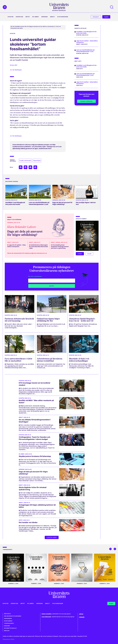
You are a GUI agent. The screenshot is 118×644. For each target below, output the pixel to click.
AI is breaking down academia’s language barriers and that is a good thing (60, 246)
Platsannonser (63, 17)
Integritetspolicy (10, 628)
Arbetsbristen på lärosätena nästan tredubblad (50, 360)
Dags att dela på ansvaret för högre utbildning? (62, 203)
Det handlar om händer (28, 522)
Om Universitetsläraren (13, 616)
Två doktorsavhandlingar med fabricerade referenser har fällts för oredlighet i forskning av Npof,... (81, 366)
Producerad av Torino (8, 639)
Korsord (7, 626)
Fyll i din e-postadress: (35, 276)
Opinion (58, 242)
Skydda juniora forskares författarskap (35, 456)
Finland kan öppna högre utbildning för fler (48, 320)
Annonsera (8, 619)
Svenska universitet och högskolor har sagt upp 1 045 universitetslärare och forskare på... (51, 366)
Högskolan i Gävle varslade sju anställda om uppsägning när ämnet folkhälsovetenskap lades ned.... (19, 366)
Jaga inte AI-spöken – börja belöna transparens (87, 42)
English (7, 631)
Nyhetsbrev (8, 621)
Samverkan (37, 160)
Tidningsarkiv (9, 623)
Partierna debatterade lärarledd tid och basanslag (19, 320)
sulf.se (81, 614)
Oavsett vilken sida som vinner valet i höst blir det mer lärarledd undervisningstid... (18, 326)
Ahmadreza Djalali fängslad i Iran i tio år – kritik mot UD (82, 320)
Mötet (28, 17)
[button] (21, 167)
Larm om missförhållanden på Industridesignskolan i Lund (39, 203)
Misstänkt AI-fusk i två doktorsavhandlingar (79, 360)
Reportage (19, 17)
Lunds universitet (25, 160)
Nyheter (11, 17)
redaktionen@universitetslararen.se (35, 253)
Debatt (53, 17)
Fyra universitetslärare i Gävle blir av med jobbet (18, 360)
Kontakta (7, 614)
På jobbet (36, 17)
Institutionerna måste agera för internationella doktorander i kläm (39, 246)
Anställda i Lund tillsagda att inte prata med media (15, 203)
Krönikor (45, 17)
